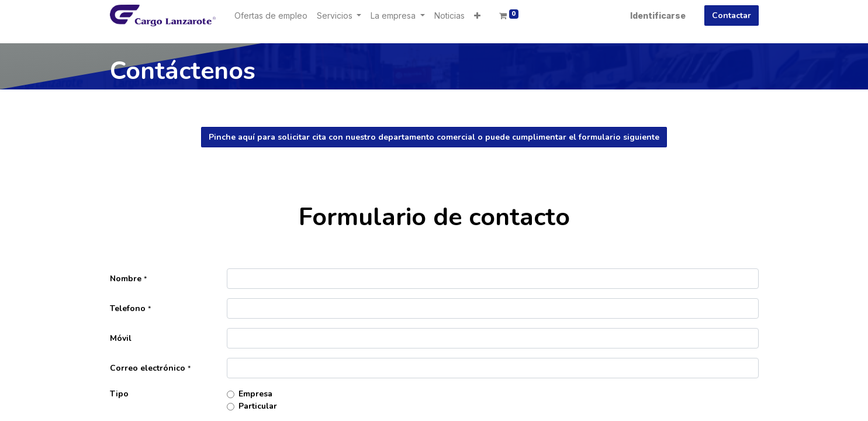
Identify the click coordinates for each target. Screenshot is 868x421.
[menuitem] (271, 15)
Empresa (255, 394)
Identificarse (658, 15)
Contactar (732, 15)
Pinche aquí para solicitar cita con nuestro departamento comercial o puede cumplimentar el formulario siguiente (434, 137)
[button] (477, 15)
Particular (258, 406)
